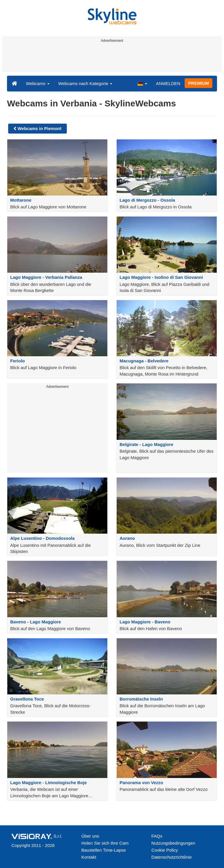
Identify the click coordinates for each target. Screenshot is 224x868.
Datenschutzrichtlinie (171, 857)
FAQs (157, 836)
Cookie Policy (165, 850)
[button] (142, 83)
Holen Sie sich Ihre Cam (105, 843)
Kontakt (89, 857)
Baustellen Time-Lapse (104, 850)
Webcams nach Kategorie (85, 83)
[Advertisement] (111, 58)
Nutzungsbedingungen (173, 843)
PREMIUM (198, 83)
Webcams (38, 83)
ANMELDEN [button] (168, 83)
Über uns (90, 836)
